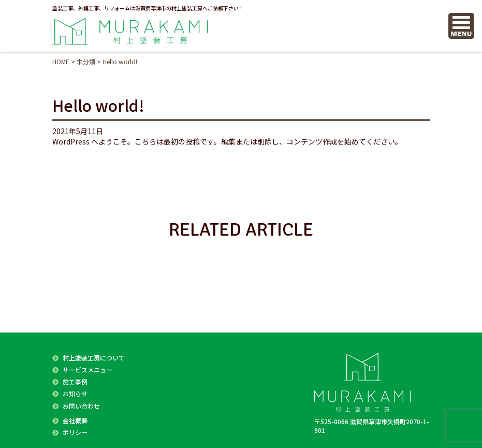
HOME (61, 61)
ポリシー (75, 432)
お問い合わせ (81, 406)
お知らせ (75, 393)
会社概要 (75, 420)
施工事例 (75, 381)
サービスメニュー (87, 370)
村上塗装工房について (94, 358)
